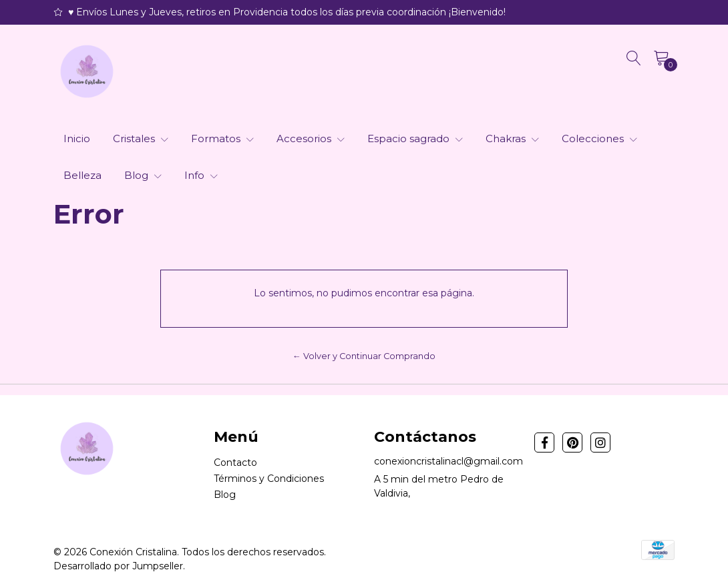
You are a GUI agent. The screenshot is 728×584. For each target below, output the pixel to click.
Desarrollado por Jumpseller (118, 566)
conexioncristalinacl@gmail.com (448, 461)
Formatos (222, 138)
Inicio (77, 138)
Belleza (82, 175)
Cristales (141, 138)
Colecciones (599, 138)
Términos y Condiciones (269, 479)
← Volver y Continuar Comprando (364, 356)
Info (201, 175)
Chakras (512, 138)
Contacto (235, 463)
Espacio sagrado (415, 138)
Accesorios (311, 138)
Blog (143, 175)
